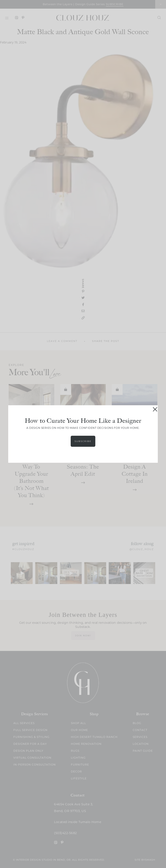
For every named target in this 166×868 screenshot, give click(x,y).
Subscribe (83, 441)
